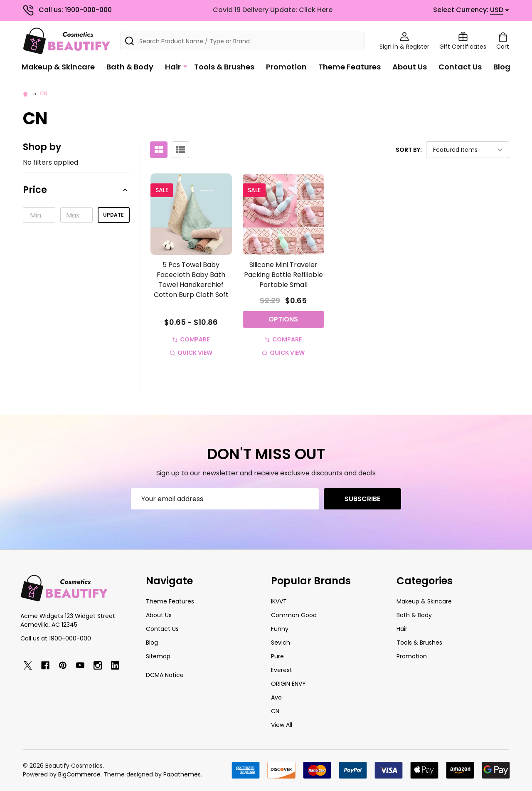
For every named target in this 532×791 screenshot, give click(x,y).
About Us (410, 67)
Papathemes (182, 774)
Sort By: (409, 150)
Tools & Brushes (224, 67)
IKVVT (279, 601)
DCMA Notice (165, 675)
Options (283, 319)
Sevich (281, 643)
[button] (76, 193)
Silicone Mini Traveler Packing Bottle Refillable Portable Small (283, 275)
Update (113, 215)
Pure (277, 656)
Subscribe (362, 499)
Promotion (286, 67)
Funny (280, 629)
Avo (276, 697)
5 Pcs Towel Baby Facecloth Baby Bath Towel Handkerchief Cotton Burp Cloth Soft (191, 280)
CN (275, 711)
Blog (502, 67)
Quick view (191, 353)
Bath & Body (130, 67)
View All (282, 725)
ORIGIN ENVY (288, 684)
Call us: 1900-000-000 (67, 10)
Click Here (316, 10)
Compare (191, 339)
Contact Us (460, 67)
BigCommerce (79, 774)
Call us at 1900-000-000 (56, 638)
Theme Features (350, 67)
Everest (282, 670)
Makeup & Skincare (58, 67)
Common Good (294, 615)
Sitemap (158, 656)
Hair (173, 67)
